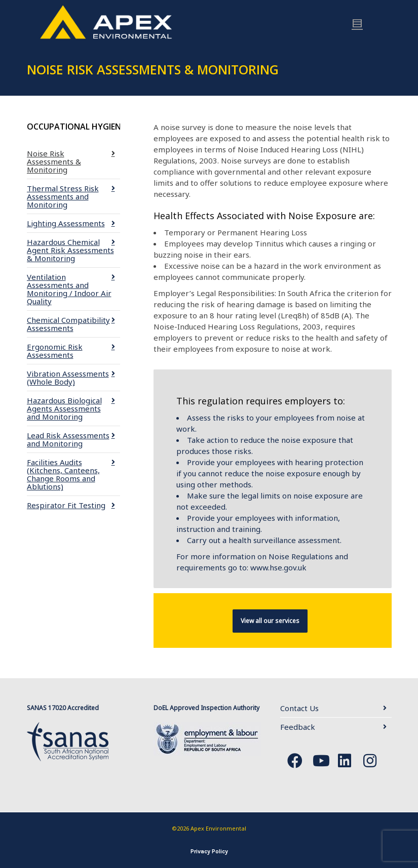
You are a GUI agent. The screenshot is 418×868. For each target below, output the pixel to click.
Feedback (298, 727)
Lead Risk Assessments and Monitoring (68, 439)
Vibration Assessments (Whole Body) (68, 378)
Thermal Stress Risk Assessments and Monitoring (63, 196)
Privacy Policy (209, 851)
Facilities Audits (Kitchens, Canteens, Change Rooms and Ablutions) (63, 474)
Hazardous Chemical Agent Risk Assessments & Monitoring (70, 250)
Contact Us (299, 708)
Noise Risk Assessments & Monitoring (54, 161)
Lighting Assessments (66, 223)
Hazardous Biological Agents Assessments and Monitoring (64, 408)
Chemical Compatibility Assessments (68, 324)
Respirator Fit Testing (66, 505)
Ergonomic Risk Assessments (55, 351)
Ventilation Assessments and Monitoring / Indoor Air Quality (69, 289)
